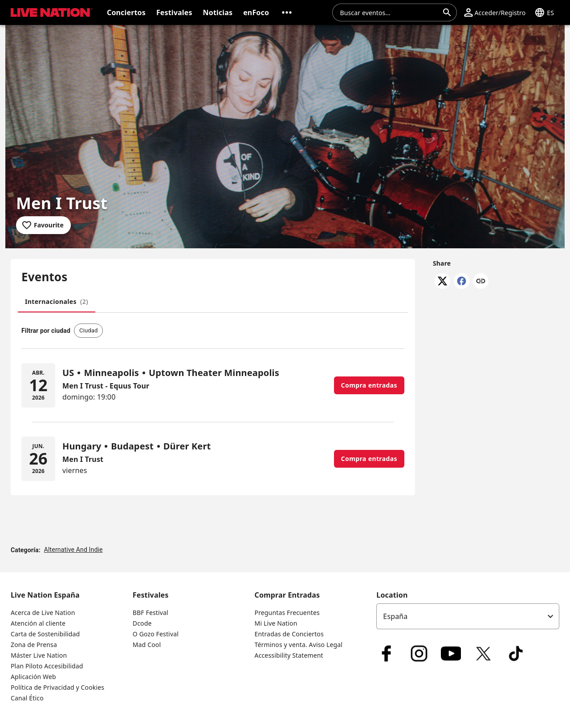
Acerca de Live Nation (43, 613)
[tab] (57, 302)
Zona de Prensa (34, 645)
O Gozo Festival (156, 634)
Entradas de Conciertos (289, 634)
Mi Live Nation (276, 623)
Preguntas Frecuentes (287, 613)
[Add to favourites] (43, 225)
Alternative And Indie (73, 550)
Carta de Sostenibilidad (45, 634)
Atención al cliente (38, 623)
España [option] (395, 616)
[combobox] (389, 12)
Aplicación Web (33, 677)
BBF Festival (151, 613)
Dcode (142, 623)
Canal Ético (27, 698)
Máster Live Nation (39, 655)
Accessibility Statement (289, 655)
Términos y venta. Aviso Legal (299, 645)
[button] (287, 12)
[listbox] (468, 616)
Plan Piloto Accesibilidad (47, 666)
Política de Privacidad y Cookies (57, 687)
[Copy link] (481, 282)
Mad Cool (147, 645)
